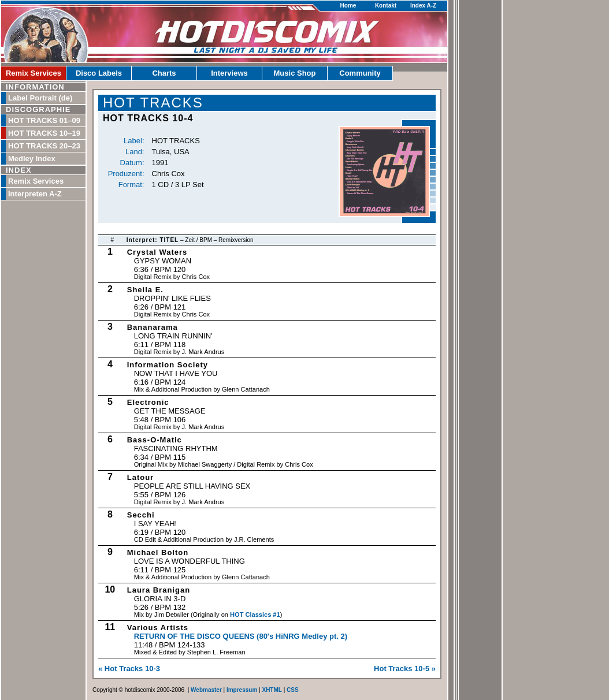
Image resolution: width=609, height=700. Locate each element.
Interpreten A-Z (35, 194)
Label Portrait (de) (40, 98)
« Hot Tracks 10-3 (129, 669)
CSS (293, 690)
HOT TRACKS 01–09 (44, 120)
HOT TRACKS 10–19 (44, 133)
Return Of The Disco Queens (241, 636)
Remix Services (34, 73)
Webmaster (206, 690)
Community (360, 73)
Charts (164, 73)
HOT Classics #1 (255, 615)
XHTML (272, 690)
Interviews (229, 73)
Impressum (242, 690)
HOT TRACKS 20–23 (44, 146)
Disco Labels (99, 73)
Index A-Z (423, 5)
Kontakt (386, 5)
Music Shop (295, 73)
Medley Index (32, 159)
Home (348, 5)
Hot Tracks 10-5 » (405, 669)
